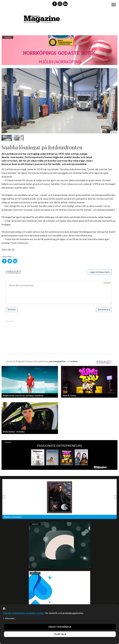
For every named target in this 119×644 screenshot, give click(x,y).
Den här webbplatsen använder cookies (24, 613)
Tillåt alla (60, 634)
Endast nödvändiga (60, 627)
